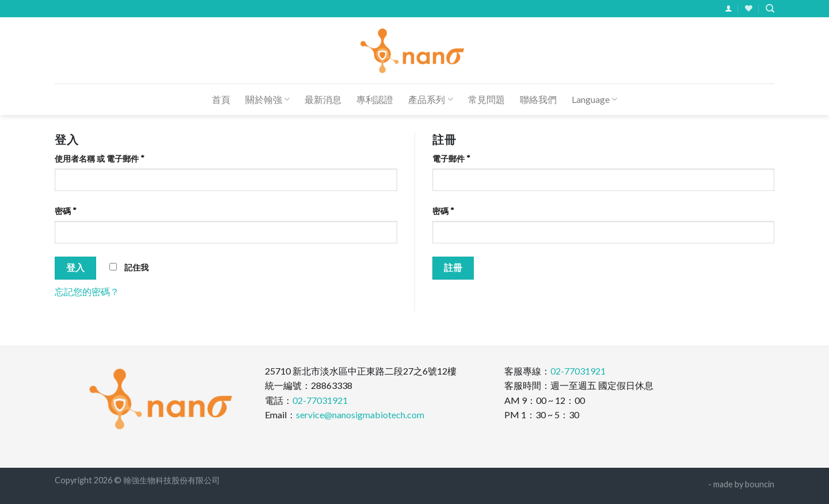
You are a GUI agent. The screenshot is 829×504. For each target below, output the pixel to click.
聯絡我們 (538, 99)
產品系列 (430, 100)
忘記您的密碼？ (87, 291)
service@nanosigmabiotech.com (360, 415)
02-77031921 (320, 400)
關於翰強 (267, 100)
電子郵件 (451, 159)
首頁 (221, 99)
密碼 (66, 211)
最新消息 (323, 99)
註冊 (453, 268)
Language (594, 100)
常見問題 (486, 99)
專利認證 (375, 99)
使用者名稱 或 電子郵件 (100, 159)
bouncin (760, 484)
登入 (76, 268)
